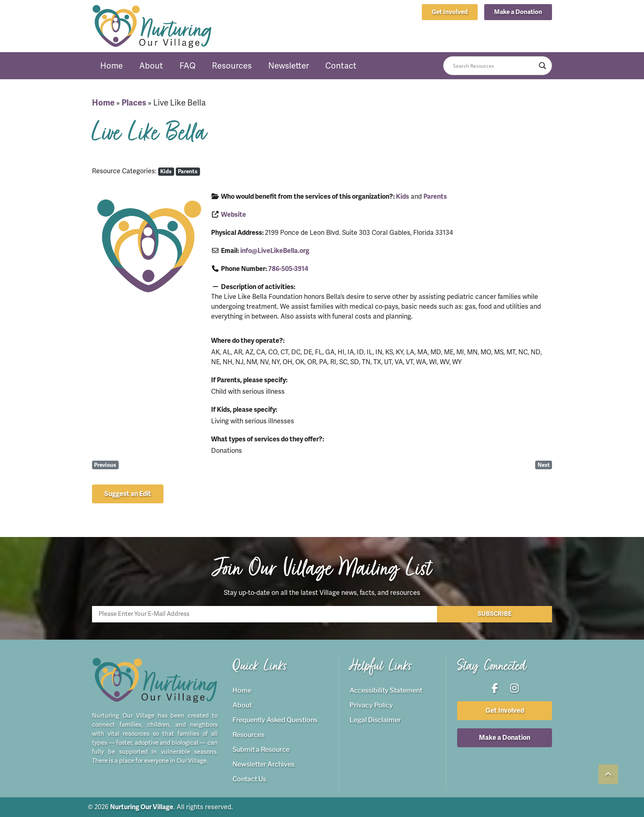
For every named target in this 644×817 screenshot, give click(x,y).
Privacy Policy (371, 705)
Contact (341, 66)
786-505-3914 (288, 269)
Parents (188, 171)
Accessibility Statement (386, 690)
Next (544, 465)
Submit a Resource (261, 749)
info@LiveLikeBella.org (275, 251)
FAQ (187, 66)
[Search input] (494, 66)
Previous (105, 465)
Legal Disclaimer (375, 720)
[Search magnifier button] (543, 66)
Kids (166, 171)
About (151, 66)
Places (134, 103)
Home (112, 66)
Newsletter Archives (263, 764)
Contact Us (249, 779)
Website (233, 215)
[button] (518, 12)
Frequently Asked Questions (275, 720)
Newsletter (289, 66)
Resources (232, 66)
